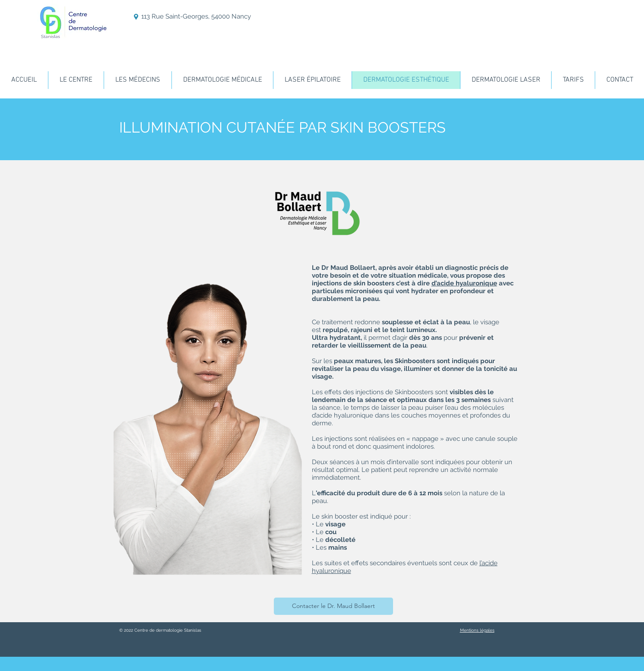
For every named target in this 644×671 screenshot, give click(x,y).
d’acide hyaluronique (464, 283)
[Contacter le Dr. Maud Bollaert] (333, 606)
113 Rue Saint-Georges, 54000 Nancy (196, 16)
